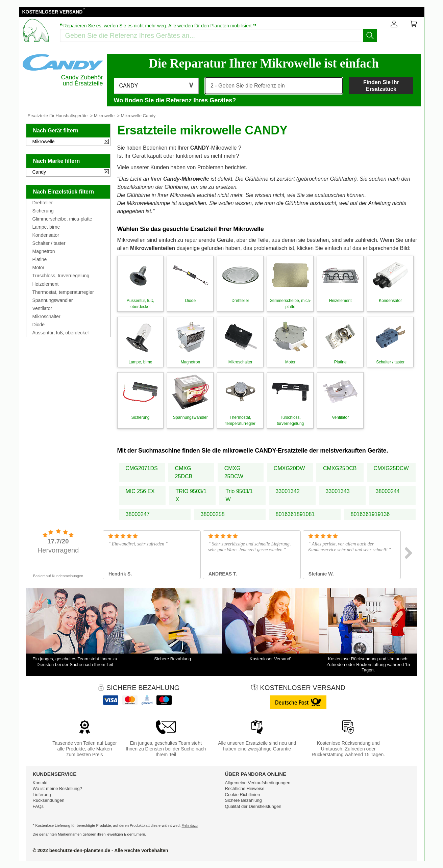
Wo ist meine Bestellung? (57, 788)
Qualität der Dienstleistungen (253, 806)
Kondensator (46, 235)
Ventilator (42, 308)
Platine (40, 259)
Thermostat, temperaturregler (63, 292)
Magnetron (44, 251)
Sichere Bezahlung (243, 800)
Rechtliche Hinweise (245, 788)
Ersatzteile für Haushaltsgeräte (58, 116)
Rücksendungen (49, 800)
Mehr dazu (190, 826)
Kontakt (40, 783)
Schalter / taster (49, 243)
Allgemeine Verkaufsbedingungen (258, 783)
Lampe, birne (46, 227)
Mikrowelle (104, 116)
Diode (39, 325)
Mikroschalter (46, 316)
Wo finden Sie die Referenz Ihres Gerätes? (175, 100)
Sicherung (43, 211)
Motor (39, 267)
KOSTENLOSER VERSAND (53, 12)
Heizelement (46, 284)
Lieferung (42, 795)
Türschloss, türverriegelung (61, 276)
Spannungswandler (53, 300)
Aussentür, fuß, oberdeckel (61, 333)
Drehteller (43, 203)
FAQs (38, 806)
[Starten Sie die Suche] (370, 35)
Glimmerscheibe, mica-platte (62, 219)
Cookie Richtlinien (243, 795)
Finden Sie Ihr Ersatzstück (381, 85)
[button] (156, 86)
